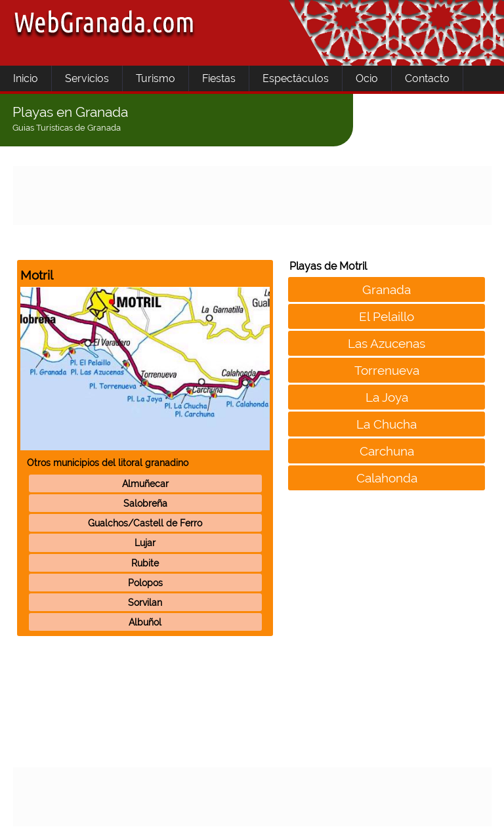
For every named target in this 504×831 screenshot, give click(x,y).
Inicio (26, 78)
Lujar (145, 543)
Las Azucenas (387, 343)
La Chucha (387, 424)
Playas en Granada (70, 112)
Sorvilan (145, 602)
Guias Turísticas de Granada (67, 128)
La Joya (387, 397)
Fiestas (219, 78)
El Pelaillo (387, 316)
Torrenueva (387, 370)
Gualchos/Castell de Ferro (145, 523)
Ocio (367, 78)
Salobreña (145, 503)
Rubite (145, 563)
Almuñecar (145, 483)
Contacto (427, 78)
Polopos (145, 583)
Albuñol (145, 622)
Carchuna (387, 451)
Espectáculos (296, 78)
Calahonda (387, 478)
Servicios (87, 78)
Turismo (156, 78)
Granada (387, 289)
